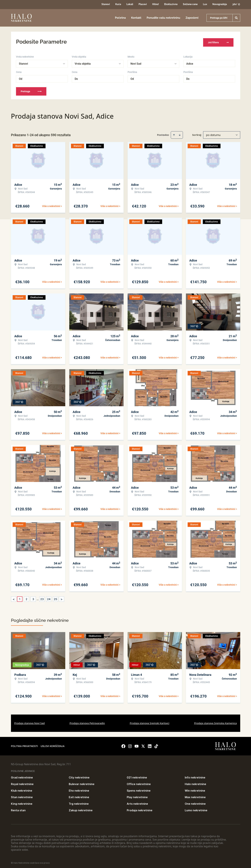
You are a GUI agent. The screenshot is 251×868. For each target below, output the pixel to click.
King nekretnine (22, 802)
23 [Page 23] (42, 598)
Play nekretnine (137, 796)
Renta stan (18, 809)
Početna (120, 18)
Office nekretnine (139, 783)
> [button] (62, 598)
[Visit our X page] (143, 745)
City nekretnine (79, 776)
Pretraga (31, 90)
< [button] (14, 598)
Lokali (130, 4)
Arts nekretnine (137, 802)
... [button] (38, 598)
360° (236, 4)
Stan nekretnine (22, 796)
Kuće (118, 4)
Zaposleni (192, 18)
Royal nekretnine (22, 783)
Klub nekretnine (22, 789)
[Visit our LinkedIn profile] (150, 745)
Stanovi (106, 4)
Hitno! (156, 4)
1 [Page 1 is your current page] (20, 598)
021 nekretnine (137, 776)
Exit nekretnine (79, 796)
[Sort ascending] (174, 133)
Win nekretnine (195, 789)
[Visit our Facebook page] (123, 745)
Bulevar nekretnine (82, 783)
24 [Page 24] (49, 598)
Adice (190, 62)
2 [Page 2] (26, 598)
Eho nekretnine (79, 789)
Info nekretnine (195, 776)
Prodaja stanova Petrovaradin (87, 722)
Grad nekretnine (22, 776)
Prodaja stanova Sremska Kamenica (215, 722)
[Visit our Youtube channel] (137, 745)
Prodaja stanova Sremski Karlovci (150, 722)
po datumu (213, 134)
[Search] (236, 18)
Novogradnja (220, 4)
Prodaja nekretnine (140, 809)
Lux (205, 4)
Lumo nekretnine (196, 809)
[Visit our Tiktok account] (156, 745)
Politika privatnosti (24, 745)
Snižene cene (190, 4)
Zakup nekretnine (81, 809)
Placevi (143, 4)
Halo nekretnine (195, 783)
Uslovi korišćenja (53, 745)
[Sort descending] (180, 133)
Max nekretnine (195, 796)
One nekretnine (195, 802)
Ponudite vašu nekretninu (163, 18)
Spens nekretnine (139, 789)
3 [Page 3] (33, 598)
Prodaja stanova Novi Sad (30, 722)
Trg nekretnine (79, 802)
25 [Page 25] (55, 598)
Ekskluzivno (171, 4)
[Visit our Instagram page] (130, 745)
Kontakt (136, 18)
